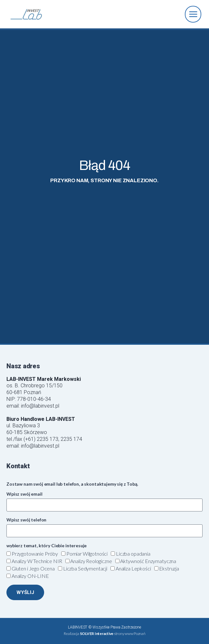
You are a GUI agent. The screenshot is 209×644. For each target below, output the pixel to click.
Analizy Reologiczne (91, 561)
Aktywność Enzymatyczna (148, 561)
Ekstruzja (169, 568)
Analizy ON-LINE (30, 576)
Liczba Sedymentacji (85, 568)
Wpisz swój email (24, 494)
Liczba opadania (133, 554)
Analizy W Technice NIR (37, 561)
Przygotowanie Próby (35, 554)
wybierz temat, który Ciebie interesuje (47, 545)
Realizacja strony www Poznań (104, 634)
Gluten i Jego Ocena (33, 568)
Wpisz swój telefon (26, 520)
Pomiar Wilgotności (87, 554)
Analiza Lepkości (133, 568)
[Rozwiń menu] (193, 14)
